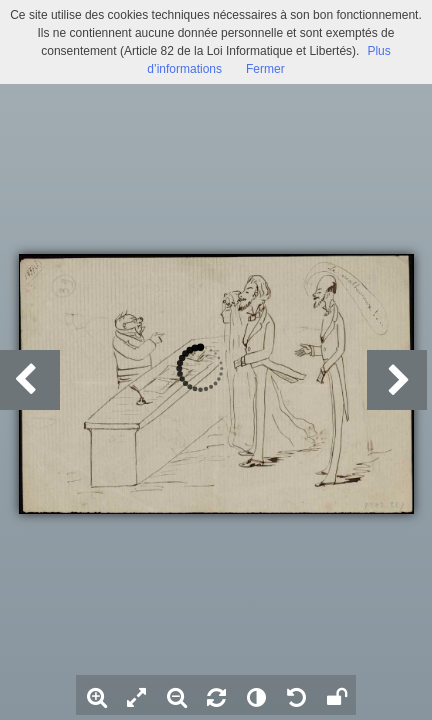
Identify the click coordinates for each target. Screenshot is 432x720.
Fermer (265, 69)
